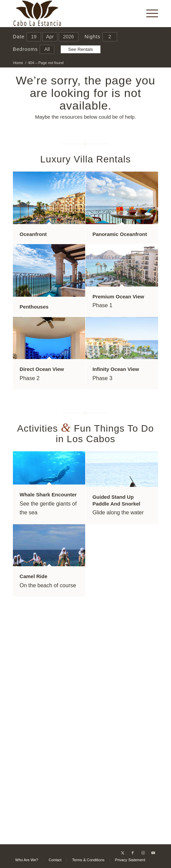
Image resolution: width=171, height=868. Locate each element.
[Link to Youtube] (153, 853)
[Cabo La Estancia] (71, 14)
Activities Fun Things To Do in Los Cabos (85, 434)
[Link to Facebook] (133, 853)
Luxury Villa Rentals (86, 159)
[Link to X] (122, 853)
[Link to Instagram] (143, 853)
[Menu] (149, 14)
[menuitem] (149, 14)
